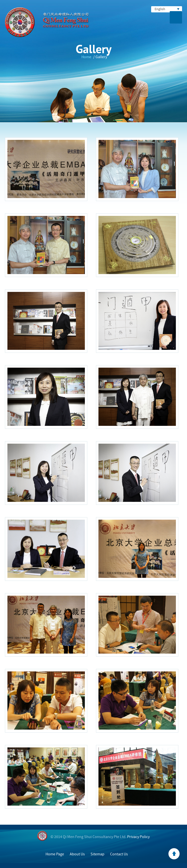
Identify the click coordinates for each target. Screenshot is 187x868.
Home (86, 57)
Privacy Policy (138, 837)
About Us (77, 854)
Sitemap (97, 854)
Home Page (55, 854)
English (167, 9)
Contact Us (119, 854)
